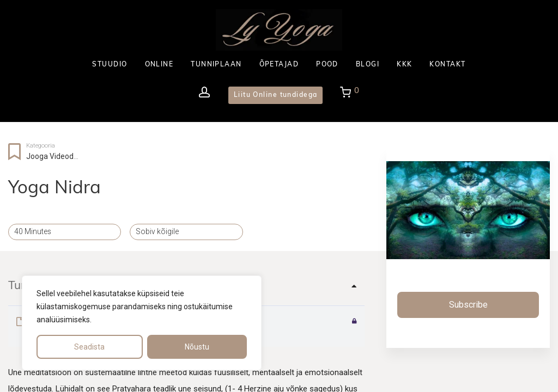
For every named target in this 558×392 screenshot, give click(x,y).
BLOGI (368, 65)
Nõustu (197, 347)
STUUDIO (110, 65)
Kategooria (41, 146)
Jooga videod (50, 156)
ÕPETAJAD (279, 65)
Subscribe (468, 305)
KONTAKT (447, 65)
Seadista (89, 347)
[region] (142, 323)
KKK (404, 65)
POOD (327, 65)
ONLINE (159, 65)
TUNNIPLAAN (216, 65)
